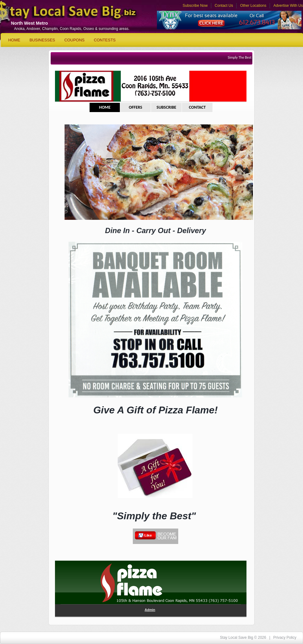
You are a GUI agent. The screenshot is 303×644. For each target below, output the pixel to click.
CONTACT (197, 107)
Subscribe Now (195, 6)
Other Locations (253, 6)
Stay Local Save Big (59, 14)
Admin (150, 610)
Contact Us (224, 6)
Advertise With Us (288, 6)
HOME (105, 107)
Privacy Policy (285, 638)
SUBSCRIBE (166, 107)
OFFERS (136, 107)
